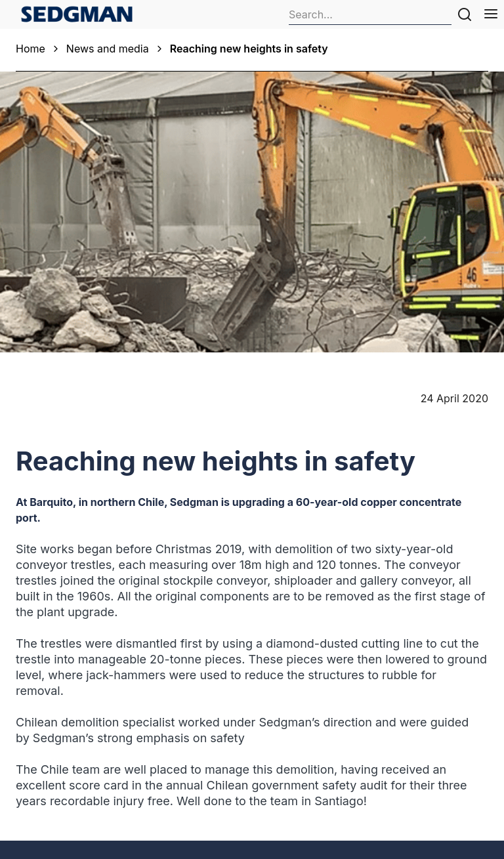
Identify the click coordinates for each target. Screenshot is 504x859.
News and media (108, 49)
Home (31, 49)
